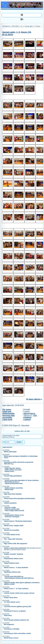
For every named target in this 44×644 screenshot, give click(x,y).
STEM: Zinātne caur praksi (13, 470)
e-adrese (27, 420)
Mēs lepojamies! (9, 624)
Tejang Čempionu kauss (11, 563)
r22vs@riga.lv (29, 414)
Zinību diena (8, 616)
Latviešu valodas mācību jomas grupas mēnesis (19, 593)
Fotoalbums (6, 26)
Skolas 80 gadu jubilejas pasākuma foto (16, 620)
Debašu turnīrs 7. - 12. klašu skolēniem (16, 589)
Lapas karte (7, 420)
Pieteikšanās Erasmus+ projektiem (15, 611)
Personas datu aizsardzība (9, 417)
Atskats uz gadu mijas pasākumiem (15, 548)
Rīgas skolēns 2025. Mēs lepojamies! (16, 544)
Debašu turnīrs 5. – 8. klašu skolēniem (16, 568)
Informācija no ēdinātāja (11, 629)
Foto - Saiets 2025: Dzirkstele (13, 539)
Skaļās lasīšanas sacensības (14, 488)
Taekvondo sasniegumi (12, 517)
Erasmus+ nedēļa (10, 507)
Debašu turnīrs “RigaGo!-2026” (14, 526)
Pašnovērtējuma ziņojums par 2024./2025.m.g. (19, 578)
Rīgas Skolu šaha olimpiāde (13, 494)
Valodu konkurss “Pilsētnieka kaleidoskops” (18, 521)
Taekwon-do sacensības (11, 530)
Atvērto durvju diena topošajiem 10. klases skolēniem (22, 480)
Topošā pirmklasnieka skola (14, 484)
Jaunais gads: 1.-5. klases (32, 26)
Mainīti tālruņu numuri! (11, 638)
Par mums (7, 409)
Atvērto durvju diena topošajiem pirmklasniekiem (19, 499)
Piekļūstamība (8, 414)
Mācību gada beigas (10, 452)
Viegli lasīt (7, 411)
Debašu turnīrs (9, 471)
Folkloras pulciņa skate (12, 509)
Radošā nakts (9, 490)
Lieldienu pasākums (10, 503)
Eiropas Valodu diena (11, 598)
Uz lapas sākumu (33, 399)
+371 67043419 (30, 417)
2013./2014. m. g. (17, 26)
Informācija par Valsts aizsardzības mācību (17, 633)
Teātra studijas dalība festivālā (14, 511)
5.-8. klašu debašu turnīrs (12, 535)
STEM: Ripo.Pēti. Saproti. (13, 468)
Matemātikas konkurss (12, 482)
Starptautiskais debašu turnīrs (14, 515)
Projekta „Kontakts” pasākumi (13, 554)
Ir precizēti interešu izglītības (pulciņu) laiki (17, 607)
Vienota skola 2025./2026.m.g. (14, 577)
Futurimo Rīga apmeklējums (13, 476)
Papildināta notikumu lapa (12, 572)
